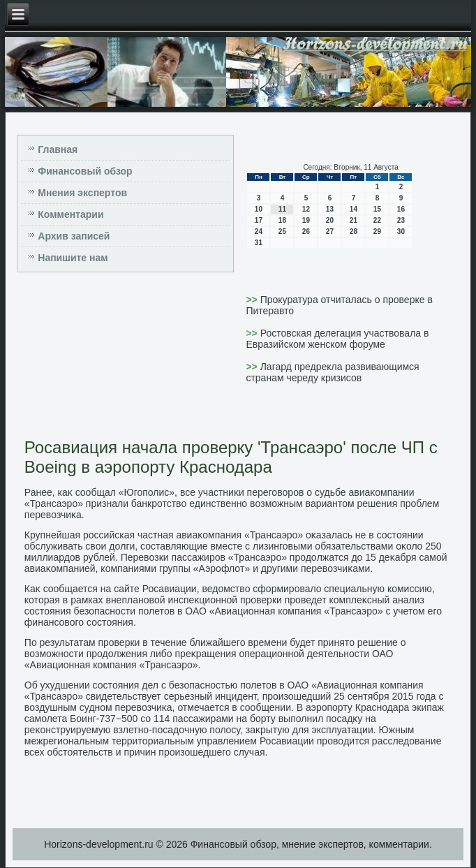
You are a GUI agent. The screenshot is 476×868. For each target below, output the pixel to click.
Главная (58, 149)
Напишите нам (73, 258)
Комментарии (70, 214)
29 (377, 231)
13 (330, 209)
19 (306, 220)
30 (401, 231)
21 (354, 220)
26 (306, 231)
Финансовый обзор (85, 171)
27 (330, 231)
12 (306, 209)
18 (282, 220)
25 (282, 231)
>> (253, 300)
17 (259, 220)
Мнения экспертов (82, 193)
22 (377, 220)
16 (401, 209)
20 (330, 220)
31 (259, 243)
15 (377, 209)
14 (354, 209)
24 (259, 231)
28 (354, 231)
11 (282, 209)
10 (259, 209)
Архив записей (74, 236)
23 (401, 220)
